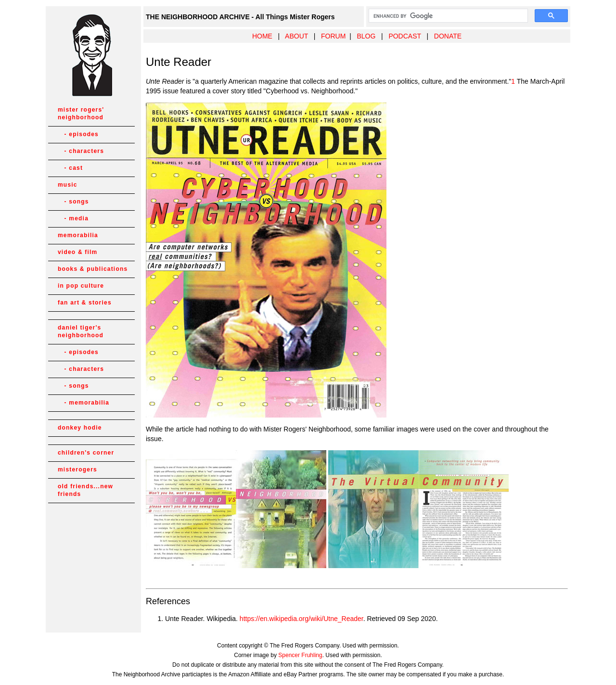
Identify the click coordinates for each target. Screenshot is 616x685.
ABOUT (296, 36)
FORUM (333, 36)
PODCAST (404, 36)
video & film (77, 252)
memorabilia (78, 235)
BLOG (366, 36)
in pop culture (81, 286)
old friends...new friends (85, 490)
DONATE (448, 36)
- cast (70, 168)
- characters (81, 151)
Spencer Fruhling (300, 655)
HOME (262, 36)
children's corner (86, 453)
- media (73, 218)
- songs (73, 202)
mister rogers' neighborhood (81, 114)
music (68, 185)
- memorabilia (83, 403)
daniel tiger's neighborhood (81, 331)
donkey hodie (80, 428)
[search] (447, 16)
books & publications (93, 269)
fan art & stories (85, 303)
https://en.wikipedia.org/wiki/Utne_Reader (302, 619)
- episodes (78, 134)
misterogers (77, 469)
